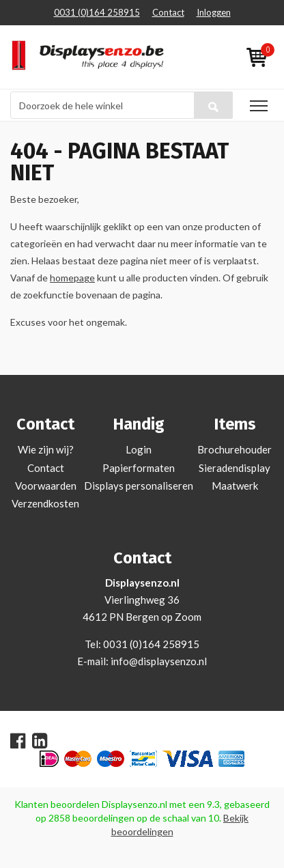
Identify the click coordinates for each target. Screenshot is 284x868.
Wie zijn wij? (46, 449)
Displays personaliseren (139, 486)
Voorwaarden (46, 486)
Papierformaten (139, 468)
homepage (72, 278)
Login (139, 449)
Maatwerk (235, 486)
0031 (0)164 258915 (97, 12)
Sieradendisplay (235, 468)
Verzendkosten (45, 503)
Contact (168, 12)
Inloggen (214, 12)
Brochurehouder (235, 449)
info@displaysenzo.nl (159, 661)
